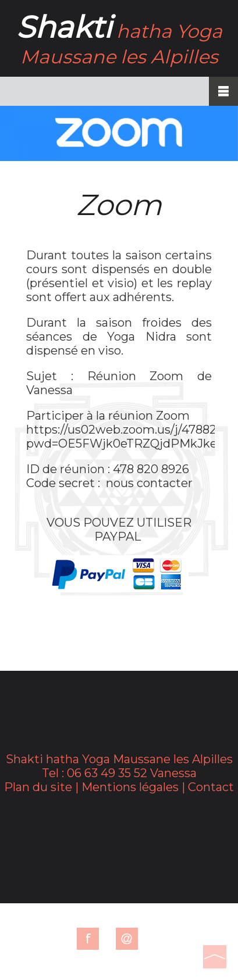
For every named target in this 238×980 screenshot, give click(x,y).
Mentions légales (130, 787)
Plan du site (38, 787)
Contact (211, 787)
